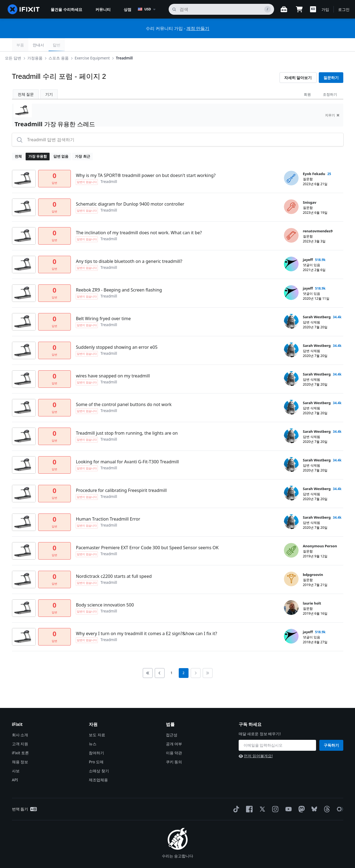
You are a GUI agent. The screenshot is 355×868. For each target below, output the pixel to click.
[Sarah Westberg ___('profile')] (291, 308)
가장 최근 (82, 143)
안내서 (317, 45)
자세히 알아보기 (298, 64)
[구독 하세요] (277, 732)
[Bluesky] (313, 796)
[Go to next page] (196, 660)
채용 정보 (20, 749)
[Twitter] (261, 796)
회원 (307, 81)
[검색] (221, 9)
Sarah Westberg (317, 304)
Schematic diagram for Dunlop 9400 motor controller (130, 191)
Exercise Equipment (100, 45)
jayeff (308, 247)
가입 (325, 9)
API (15, 767)
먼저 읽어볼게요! (256, 743)
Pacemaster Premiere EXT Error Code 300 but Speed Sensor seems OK (147, 534)
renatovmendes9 (318, 218)
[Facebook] (248, 796)
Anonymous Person (320, 533)
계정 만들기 (198, 28)
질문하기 (331, 64)
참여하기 (96, 740)
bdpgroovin (313, 561)
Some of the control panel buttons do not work (124, 391)
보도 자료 (97, 722)
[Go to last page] (208, 660)
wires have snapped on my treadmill (113, 363)
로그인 (344, 9)
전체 (18, 143)
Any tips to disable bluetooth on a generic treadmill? (129, 248)
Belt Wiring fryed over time (103, 305)
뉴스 (93, 731)
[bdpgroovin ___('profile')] (291, 566)
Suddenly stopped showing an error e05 (117, 334)
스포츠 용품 (66, 45)
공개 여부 (174, 731)
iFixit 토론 (20, 740)
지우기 (332, 102)
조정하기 (330, 81)
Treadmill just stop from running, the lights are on (127, 420)
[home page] (24, 9)
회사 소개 (20, 722)
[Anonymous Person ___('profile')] (291, 537)
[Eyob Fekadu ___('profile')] (291, 165)
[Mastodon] (301, 796)
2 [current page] (183, 660)
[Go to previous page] (160, 660)
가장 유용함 (38, 143)
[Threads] (326, 796)
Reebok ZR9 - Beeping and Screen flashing (119, 277)
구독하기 (331, 732)
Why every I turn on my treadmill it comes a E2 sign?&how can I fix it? (146, 620)
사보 (16, 758)
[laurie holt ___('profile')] (291, 594)
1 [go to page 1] (172, 660)
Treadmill (132, 45)
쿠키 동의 (174, 749)
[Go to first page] (148, 660)
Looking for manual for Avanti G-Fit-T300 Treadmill (127, 449)
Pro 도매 (96, 749)
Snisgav (310, 189)
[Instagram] (274, 796)
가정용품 (42, 45)
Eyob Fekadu (314, 161)
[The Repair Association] (339, 796)
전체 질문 (26, 81)
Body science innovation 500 (105, 592)
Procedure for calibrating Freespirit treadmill (121, 477)
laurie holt (312, 590)
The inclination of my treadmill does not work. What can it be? (139, 220)
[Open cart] (299, 9)
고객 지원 (20, 731)
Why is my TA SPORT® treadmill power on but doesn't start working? (146, 162)
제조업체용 (98, 767)
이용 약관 (174, 740)
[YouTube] (287, 796)
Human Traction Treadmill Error (108, 506)
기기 (49, 81)
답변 (335, 45)
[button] (313, 9)
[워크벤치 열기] (284, 9)
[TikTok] (235, 796)
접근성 (172, 722)
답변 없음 (61, 143)
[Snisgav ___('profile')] (291, 194)
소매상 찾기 (99, 758)
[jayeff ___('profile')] (291, 251)
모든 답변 (21, 45)
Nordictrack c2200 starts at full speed (114, 563)
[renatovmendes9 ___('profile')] (291, 222)
